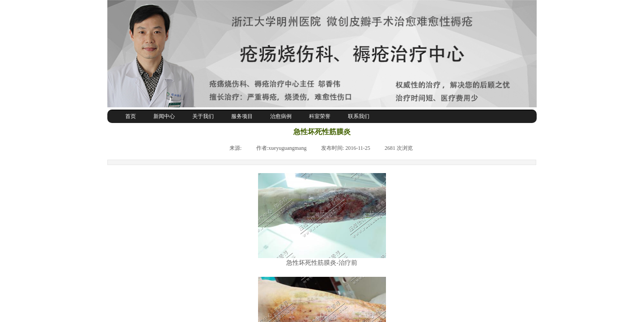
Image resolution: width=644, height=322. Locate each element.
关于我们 (203, 116)
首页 (131, 116)
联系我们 (359, 116)
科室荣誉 (320, 116)
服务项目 (242, 116)
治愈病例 (281, 116)
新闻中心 (164, 116)
